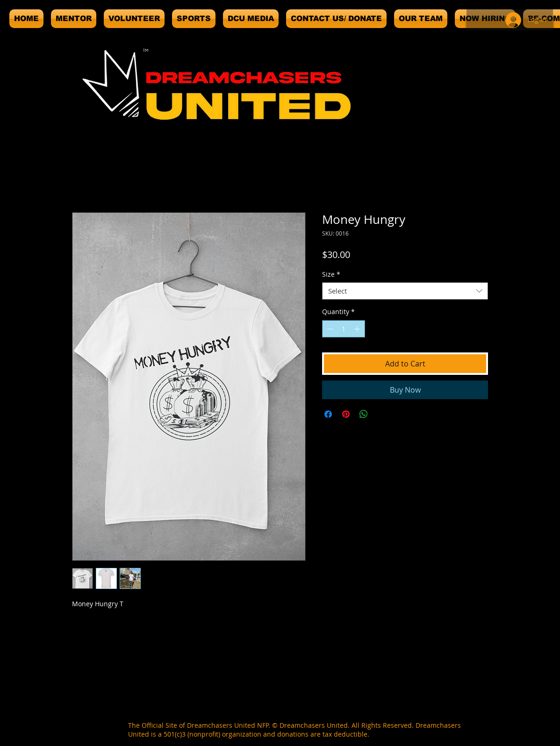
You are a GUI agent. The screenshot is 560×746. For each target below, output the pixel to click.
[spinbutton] (344, 329)
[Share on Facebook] (328, 414)
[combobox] (405, 291)
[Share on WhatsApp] (364, 414)
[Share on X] (381, 414)
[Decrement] (329, 329)
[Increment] (358, 329)
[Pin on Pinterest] (346, 414)
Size (331, 274)
